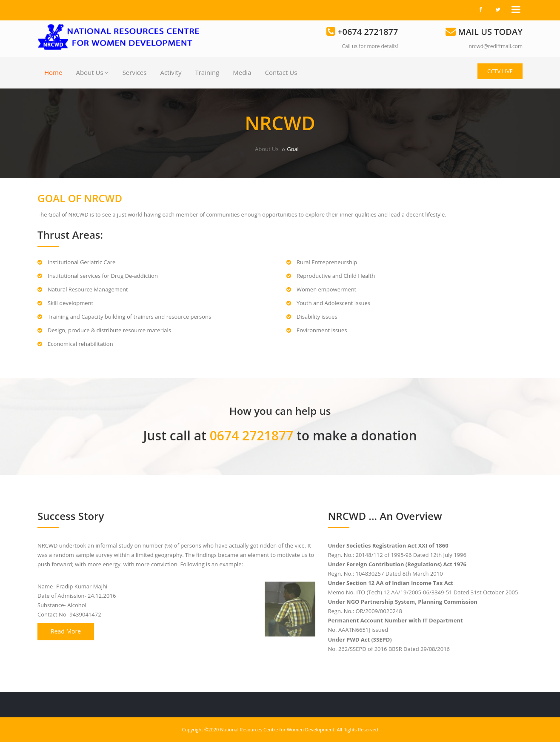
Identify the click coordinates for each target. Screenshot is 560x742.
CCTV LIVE (500, 71)
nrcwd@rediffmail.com (496, 46)
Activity (171, 72)
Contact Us (281, 72)
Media (242, 72)
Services (135, 72)
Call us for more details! (370, 46)
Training (207, 72)
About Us (92, 72)
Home (53, 72)
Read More (66, 631)
